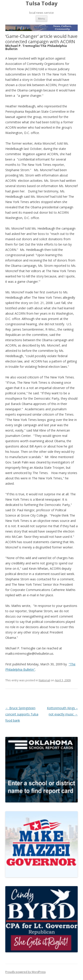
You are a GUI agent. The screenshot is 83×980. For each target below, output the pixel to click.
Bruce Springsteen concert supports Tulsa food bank (22, 714)
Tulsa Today (42, 3)
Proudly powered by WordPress (25, 972)
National (44, 680)
